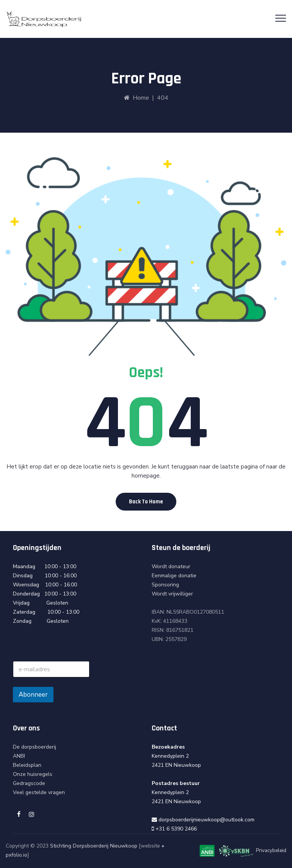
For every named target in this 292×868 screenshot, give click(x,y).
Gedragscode (29, 783)
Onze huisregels (33, 774)
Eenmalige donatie (174, 576)
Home (137, 98)
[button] (146, 502)
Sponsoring (165, 585)
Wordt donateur (171, 566)
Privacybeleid (271, 851)
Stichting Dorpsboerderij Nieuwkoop (94, 846)
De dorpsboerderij (35, 747)
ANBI (19, 756)
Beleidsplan (27, 765)
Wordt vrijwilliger (172, 594)
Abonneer (33, 695)
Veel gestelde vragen (39, 792)
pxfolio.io (16, 855)
